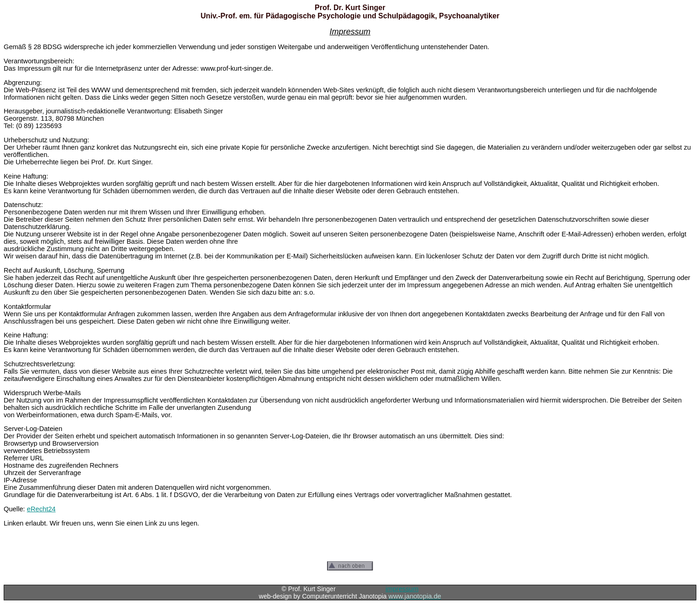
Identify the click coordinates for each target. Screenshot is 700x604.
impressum (402, 589)
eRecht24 (42, 509)
